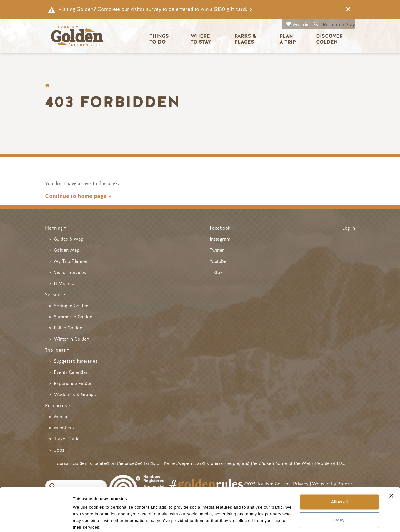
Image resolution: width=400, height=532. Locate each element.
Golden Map (67, 250)
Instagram (220, 239)
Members (64, 428)
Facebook (220, 228)
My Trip (301, 24)
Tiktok (216, 272)
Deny (340, 498)
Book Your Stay (339, 25)
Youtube (218, 261)
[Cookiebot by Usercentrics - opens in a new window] (36, 521)
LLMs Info (64, 283)
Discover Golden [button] (330, 39)
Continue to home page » (78, 196)
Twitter (217, 250)
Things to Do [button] (160, 39)
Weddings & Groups (75, 394)
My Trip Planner (71, 261)
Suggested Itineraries (76, 361)
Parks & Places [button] (246, 39)
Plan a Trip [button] (288, 39)
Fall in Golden (68, 328)
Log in (349, 228)
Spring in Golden (71, 306)
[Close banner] (391, 474)
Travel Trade (67, 439)
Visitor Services (70, 272)
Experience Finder (73, 383)
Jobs (59, 450)
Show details (86, 521)
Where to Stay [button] (201, 39)
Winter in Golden (72, 339)
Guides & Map (69, 239)
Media (61, 417)
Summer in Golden (73, 317)
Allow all (340, 480)
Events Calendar (71, 372)
